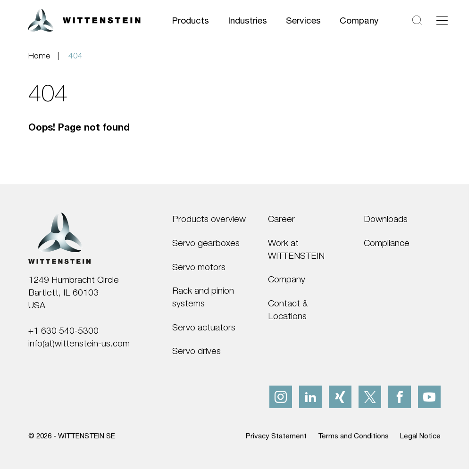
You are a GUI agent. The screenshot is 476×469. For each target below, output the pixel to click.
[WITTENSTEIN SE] (84, 19)
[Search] (417, 21)
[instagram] (281, 397)
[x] (370, 397)
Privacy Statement (276, 436)
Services (303, 20)
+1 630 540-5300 (63, 330)
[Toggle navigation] (442, 20)
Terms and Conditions (353, 436)
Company (359, 20)
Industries (247, 20)
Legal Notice (420, 436)
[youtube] (429, 397)
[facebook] (400, 397)
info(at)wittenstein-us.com (79, 343)
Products (191, 20)
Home (39, 55)
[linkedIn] (310, 397)
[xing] (340, 397)
